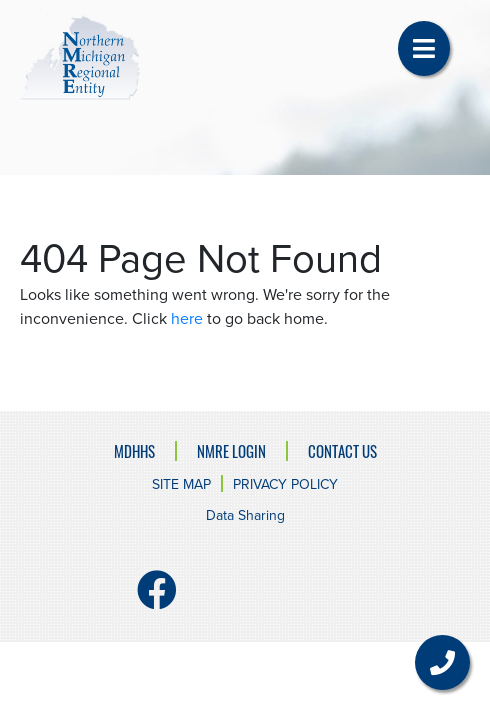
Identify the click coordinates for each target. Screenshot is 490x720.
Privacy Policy (285, 484)
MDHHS (134, 451)
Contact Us (342, 451)
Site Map (181, 484)
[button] (424, 48)
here (187, 318)
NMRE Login (231, 451)
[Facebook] (157, 599)
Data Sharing (245, 515)
